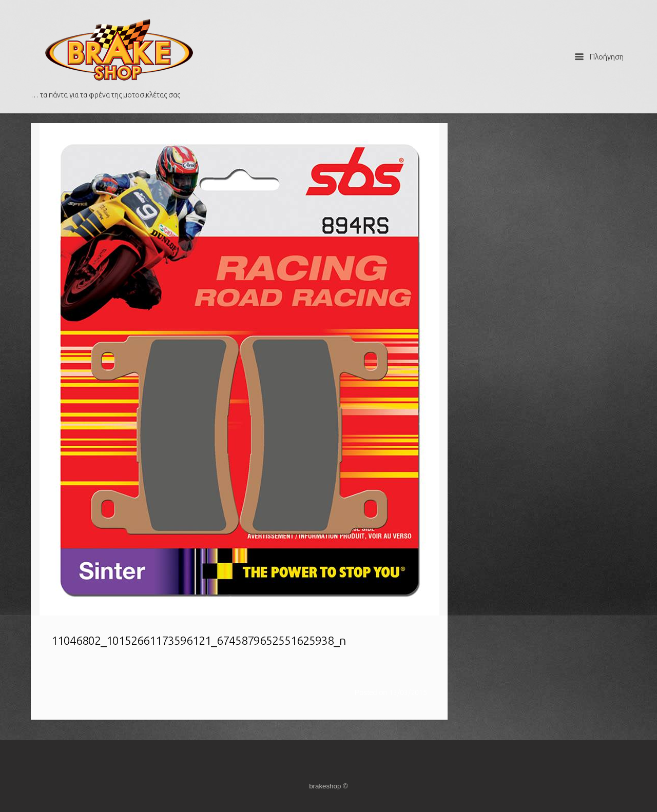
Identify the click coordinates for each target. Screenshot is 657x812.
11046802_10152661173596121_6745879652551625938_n (198, 640)
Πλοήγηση (599, 57)
